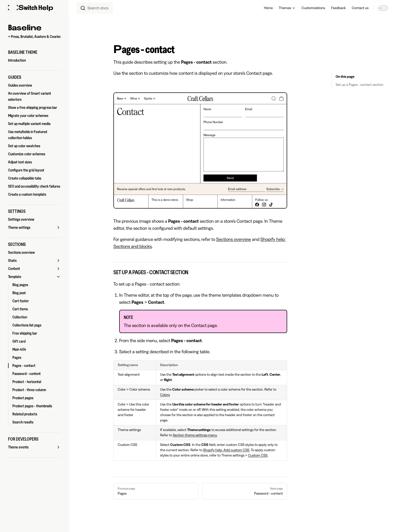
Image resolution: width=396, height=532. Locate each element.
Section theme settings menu (195, 435)
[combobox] (95, 8)
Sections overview (234, 239)
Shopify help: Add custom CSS (226, 450)
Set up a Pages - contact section (360, 85)
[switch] (383, 8)
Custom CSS (258, 455)
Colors (165, 395)
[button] (34, 52)
